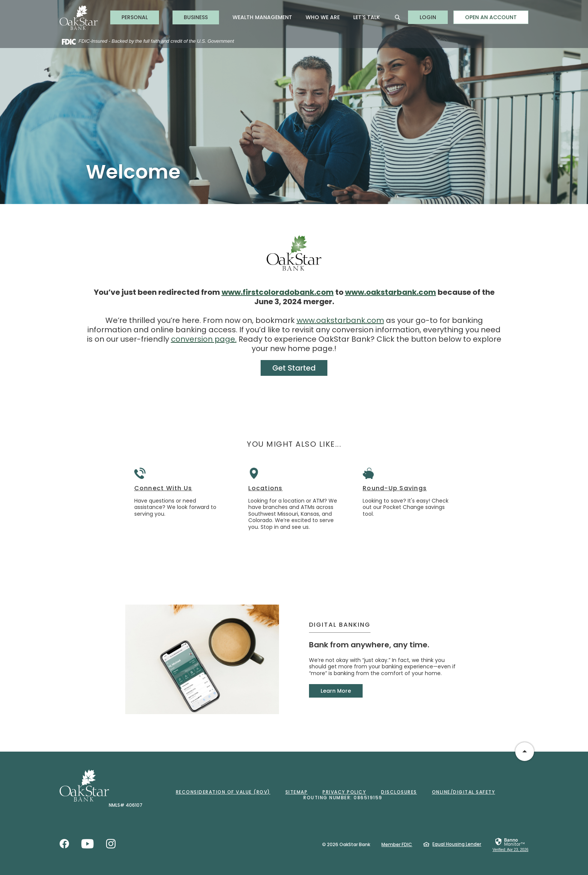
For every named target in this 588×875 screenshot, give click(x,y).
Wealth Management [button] (262, 17)
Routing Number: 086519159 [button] (343, 798)
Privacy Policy (344, 792)
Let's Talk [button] (367, 17)
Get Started (294, 368)
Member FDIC (397, 844)
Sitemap (297, 792)
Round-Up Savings (395, 488)
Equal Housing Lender (457, 844)
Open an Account (491, 17)
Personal (135, 17)
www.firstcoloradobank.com (278, 292)
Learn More (336, 691)
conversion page (203, 339)
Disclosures (399, 792)
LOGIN (434, 17)
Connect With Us (163, 488)
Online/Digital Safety (464, 792)
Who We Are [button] (323, 17)
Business (196, 17)
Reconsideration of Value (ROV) (223, 792)
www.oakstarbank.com (391, 292)
